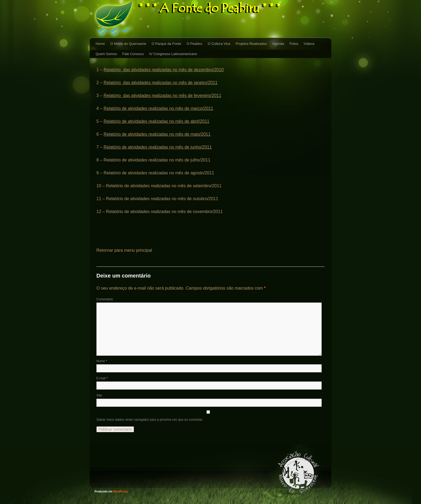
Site (99, 395)
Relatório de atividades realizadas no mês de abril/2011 (157, 121)
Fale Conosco (133, 54)
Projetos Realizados (251, 44)
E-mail (102, 378)
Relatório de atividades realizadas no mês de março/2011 (158, 108)
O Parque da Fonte (166, 44)
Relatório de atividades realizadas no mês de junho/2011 (158, 147)
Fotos (294, 44)
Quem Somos (106, 54)
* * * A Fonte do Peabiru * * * (210, 8)
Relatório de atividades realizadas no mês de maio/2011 (157, 134)
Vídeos (309, 44)
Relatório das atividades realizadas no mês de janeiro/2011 (161, 83)
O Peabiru (195, 44)
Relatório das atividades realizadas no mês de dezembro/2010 (164, 70)
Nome (102, 361)
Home (100, 44)
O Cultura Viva (219, 44)
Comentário (105, 299)
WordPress (120, 492)
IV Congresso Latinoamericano (173, 54)
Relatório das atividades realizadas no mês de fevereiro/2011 (162, 96)
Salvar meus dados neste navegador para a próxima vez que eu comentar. (150, 420)
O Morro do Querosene (128, 44)
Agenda (278, 44)
